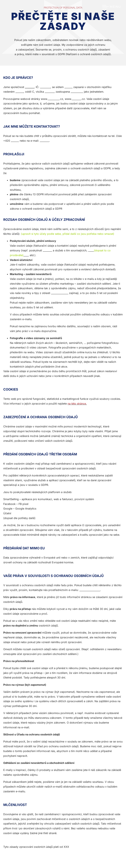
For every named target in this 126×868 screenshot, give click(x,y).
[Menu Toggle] (112, 7)
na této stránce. (77, 404)
